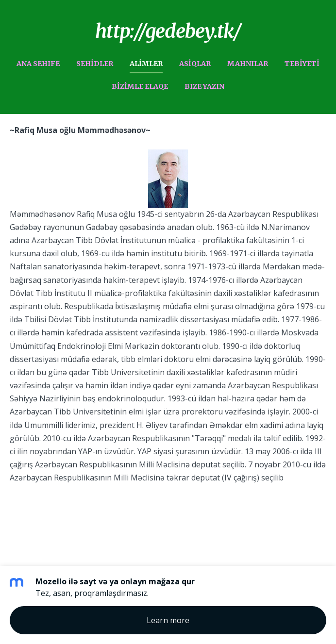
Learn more (168, 620)
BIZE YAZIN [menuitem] (204, 86)
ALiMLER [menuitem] (146, 64)
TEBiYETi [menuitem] (302, 64)
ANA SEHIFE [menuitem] (38, 64)
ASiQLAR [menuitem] (195, 64)
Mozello (101, 511)
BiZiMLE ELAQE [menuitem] (140, 86)
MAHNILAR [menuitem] (248, 64)
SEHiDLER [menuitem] (95, 64)
